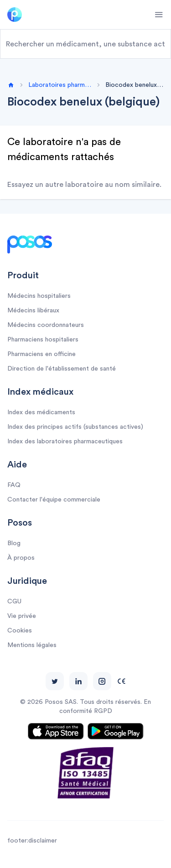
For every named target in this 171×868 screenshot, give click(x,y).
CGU (14, 602)
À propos (21, 558)
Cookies (20, 631)
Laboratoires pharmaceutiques (60, 85)
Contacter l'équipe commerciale (54, 500)
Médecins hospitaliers (39, 296)
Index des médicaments (41, 412)
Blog (14, 543)
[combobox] (85, 44)
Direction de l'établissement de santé (62, 369)
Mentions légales (32, 645)
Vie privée (22, 616)
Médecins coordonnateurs (46, 325)
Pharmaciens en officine (41, 354)
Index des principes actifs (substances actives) (75, 427)
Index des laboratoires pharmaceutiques (65, 442)
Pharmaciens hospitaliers (43, 340)
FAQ (14, 485)
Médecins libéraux (33, 311)
